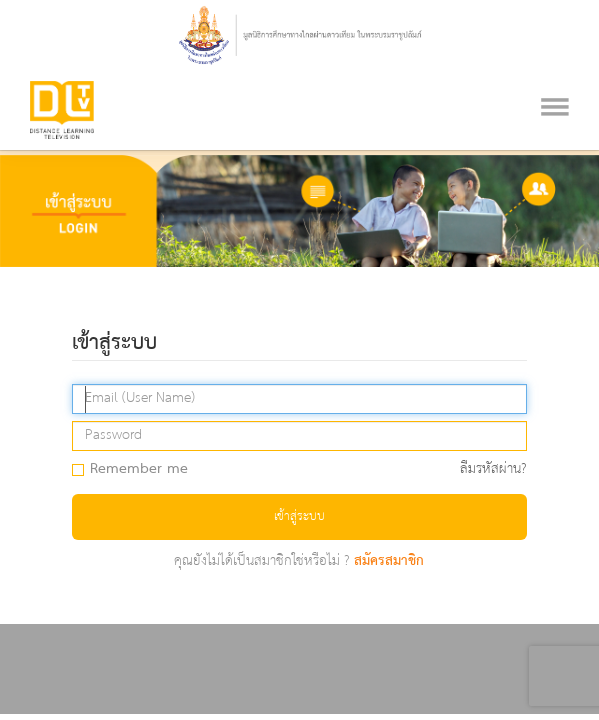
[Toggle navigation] (555, 82)
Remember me (136, 470)
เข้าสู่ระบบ (299, 516)
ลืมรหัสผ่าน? (493, 469)
